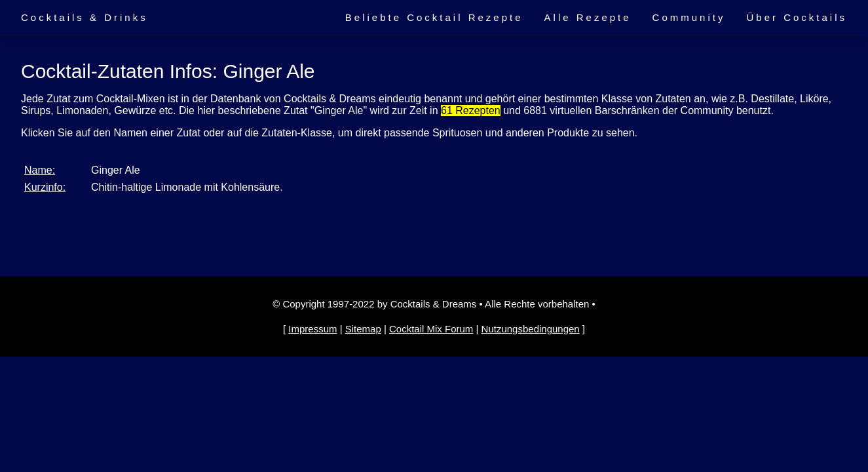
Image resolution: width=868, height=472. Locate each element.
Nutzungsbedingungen (531, 329)
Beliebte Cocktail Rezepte (434, 17)
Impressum (312, 329)
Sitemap (363, 329)
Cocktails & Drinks (85, 17)
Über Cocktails (797, 17)
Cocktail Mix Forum (431, 329)
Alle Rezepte (588, 17)
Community (689, 17)
